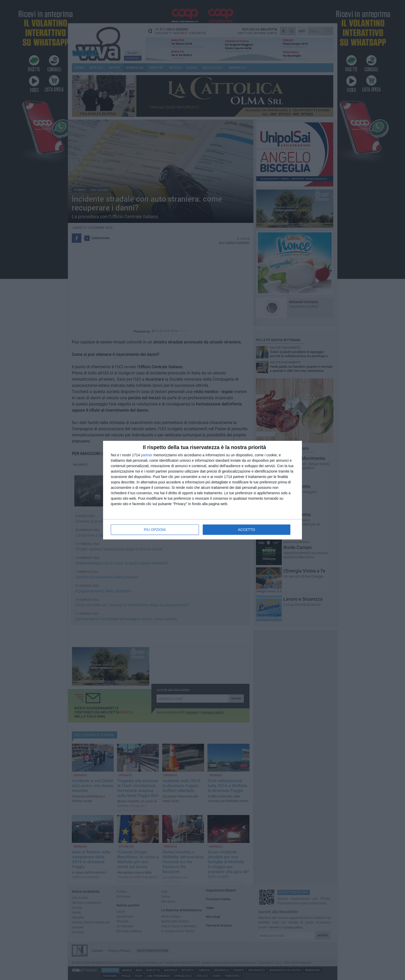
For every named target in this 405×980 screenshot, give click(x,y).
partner (147, 455)
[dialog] (202, 490)
